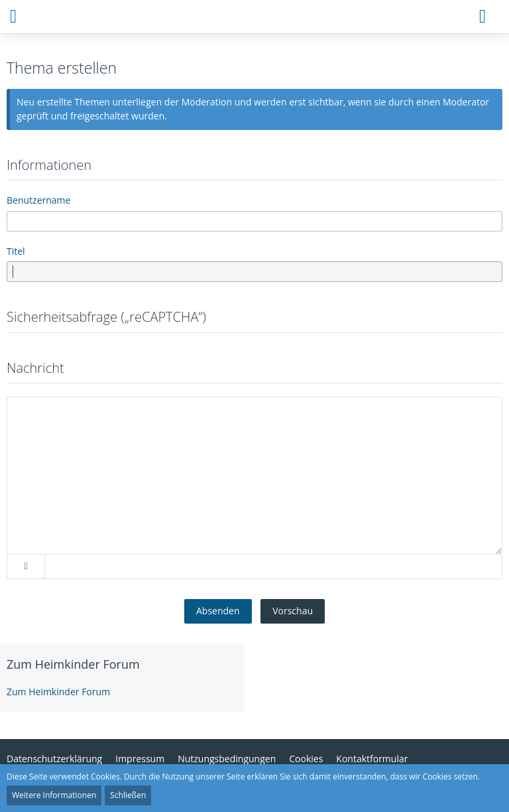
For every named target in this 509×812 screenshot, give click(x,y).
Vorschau (293, 611)
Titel (16, 251)
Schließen (128, 795)
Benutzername (38, 200)
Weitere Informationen (54, 795)
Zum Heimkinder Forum (73, 664)
